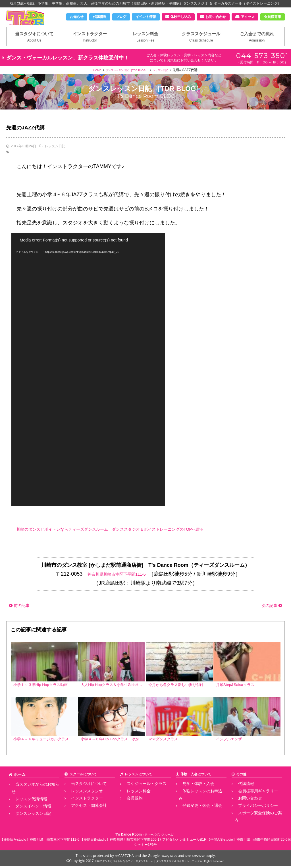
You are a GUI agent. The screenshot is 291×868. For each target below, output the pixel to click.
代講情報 (100, 17)
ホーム (19, 788)
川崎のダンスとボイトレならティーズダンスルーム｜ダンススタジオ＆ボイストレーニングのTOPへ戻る (137, 539)
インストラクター (90, 46)
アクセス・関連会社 (83, 816)
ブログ (121, 17)
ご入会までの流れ (257, 46)
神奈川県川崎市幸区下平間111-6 (117, 584)
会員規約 (130, 810)
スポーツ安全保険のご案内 (255, 822)
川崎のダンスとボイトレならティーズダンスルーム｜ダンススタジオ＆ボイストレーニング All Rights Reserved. (160, 862)
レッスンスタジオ (81, 803)
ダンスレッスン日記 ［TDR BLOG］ (125, 80)
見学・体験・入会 (192, 797)
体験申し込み (181, 17)
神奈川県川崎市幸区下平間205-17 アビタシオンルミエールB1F (158, 841)
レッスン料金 (146, 46)
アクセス (248, 17)
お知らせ (77, 17)
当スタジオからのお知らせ (32, 797)
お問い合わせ (216, 17)
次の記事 (269, 615)
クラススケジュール (201, 46)
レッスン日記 (168, 80)
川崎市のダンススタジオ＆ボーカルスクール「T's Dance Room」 (36, 22)
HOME (88, 80)
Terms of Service (198, 857)
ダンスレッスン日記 (27, 816)
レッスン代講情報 (25, 803)
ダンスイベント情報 (27, 810)
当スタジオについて (34, 46)
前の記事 (22, 615)
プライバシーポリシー (251, 816)
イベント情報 (146, 17)
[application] (88, 379)
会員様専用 (273, 17)
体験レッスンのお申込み (198, 803)
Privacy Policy (165, 857)
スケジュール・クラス (140, 797)
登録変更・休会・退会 (196, 810)
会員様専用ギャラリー (251, 803)
